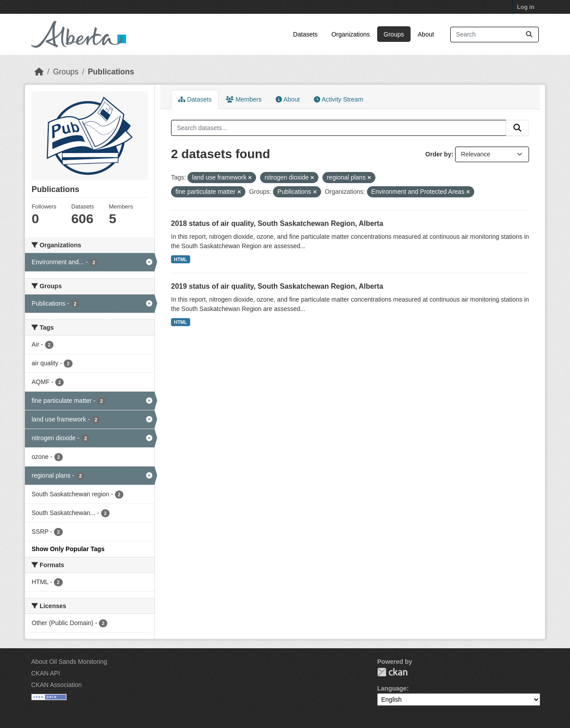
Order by (438, 154)
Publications (111, 72)
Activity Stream (338, 99)
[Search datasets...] (495, 35)
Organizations (350, 34)
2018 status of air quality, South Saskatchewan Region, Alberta (277, 223)
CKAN (392, 672)
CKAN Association (57, 685)
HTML (181, 259)
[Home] (39, 72)
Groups (394, 34)
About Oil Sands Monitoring (69, 662)
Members (244, 99)
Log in (526, 7)
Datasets (305, 34)
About (426, 34)
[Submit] (529, 35)
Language (392, 688)
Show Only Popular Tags (68, 549)
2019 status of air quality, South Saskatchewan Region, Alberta (277, 286)
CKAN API (46, 673)
